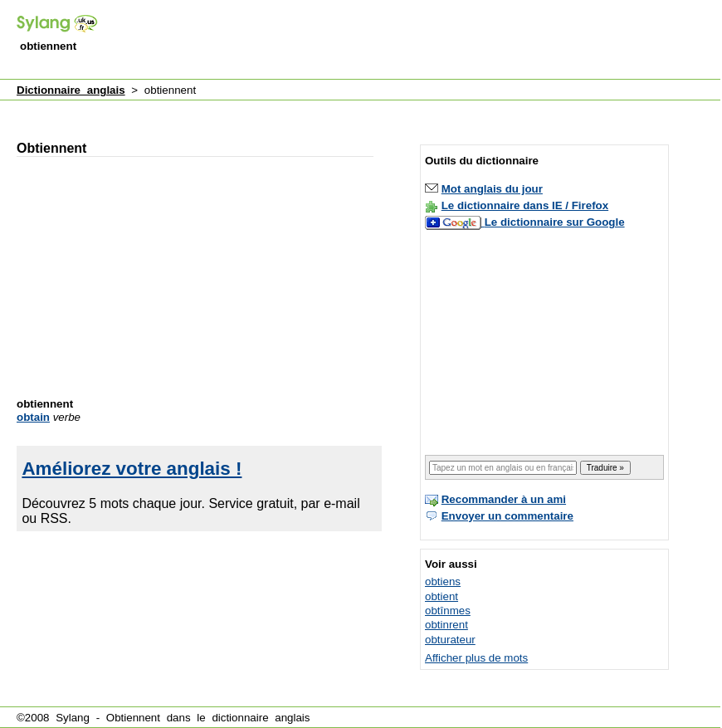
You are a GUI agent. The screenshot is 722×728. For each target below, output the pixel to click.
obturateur (450, 640)
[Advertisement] (315, 111)
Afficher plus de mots (476, 658)
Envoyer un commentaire (507, 516)
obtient (441, 596)
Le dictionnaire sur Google (555, 222)
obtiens (443, 581)
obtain (33, 417)
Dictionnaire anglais (71, 90)
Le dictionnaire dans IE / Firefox (525, 205)
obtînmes (448, 611)
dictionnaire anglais (261, 718)
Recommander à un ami (504, 499)
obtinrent (446, 625)
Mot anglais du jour (492, 189)
